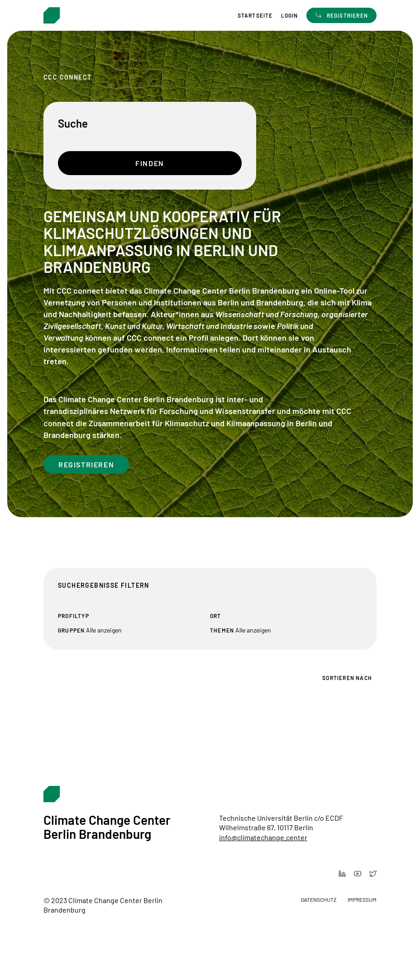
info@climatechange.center (263, 837)
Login (290, 16)
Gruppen (71, 630)
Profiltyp (74, 616)
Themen (222, 630)
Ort (216, 616)
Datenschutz (319, 899)
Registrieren (86, 464)
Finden (150, 163)
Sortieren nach (347, 678)
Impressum (362, 899)
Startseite (255, 16)
